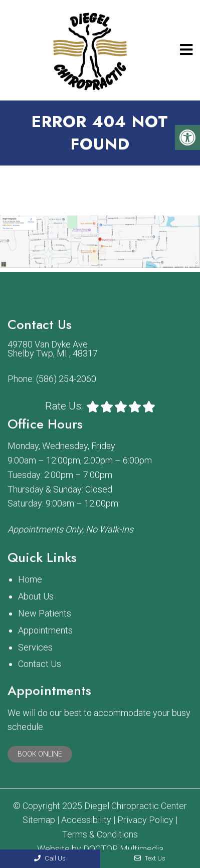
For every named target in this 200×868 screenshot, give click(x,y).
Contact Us (40, 664)
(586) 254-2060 (66, 379)
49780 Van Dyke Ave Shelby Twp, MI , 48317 (53, 349)
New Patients (45, 613)
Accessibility (86, 820)
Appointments (45, 630)
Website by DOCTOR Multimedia (100, 849)
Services (35, 647)
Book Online (40, 754)
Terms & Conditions (100, 834)
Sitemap (39, 820)
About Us (36, 596)
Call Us (50, 858)
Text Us (150, 858)
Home (30, 579)
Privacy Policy (145, 820)
